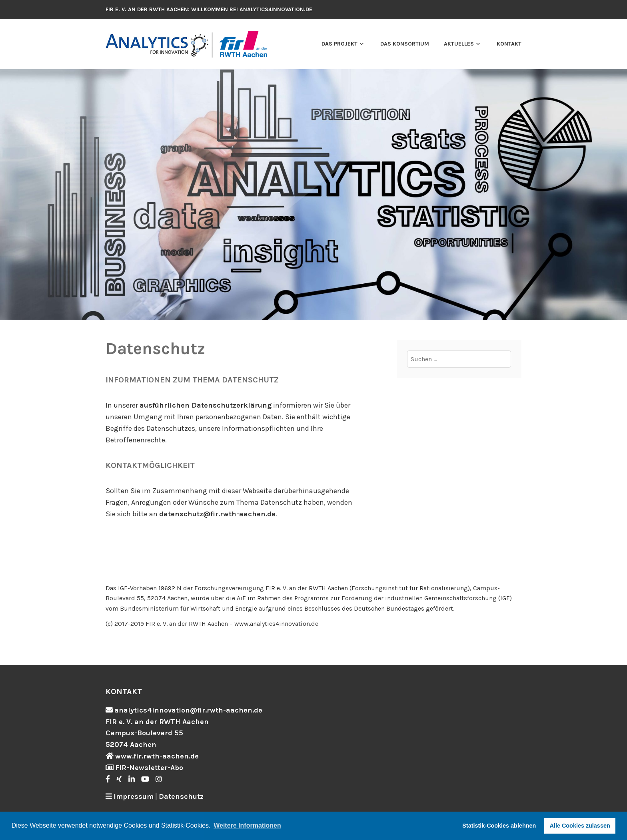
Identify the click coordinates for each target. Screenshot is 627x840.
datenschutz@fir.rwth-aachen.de (217, 514)
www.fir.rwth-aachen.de (157, 756)
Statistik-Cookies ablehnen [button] (499, 826)
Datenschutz (181, 796)
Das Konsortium (405, 44)
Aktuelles (459, 44)
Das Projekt (339, 44)
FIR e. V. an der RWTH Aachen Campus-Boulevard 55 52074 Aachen (157, 733)
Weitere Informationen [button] (247, 825)
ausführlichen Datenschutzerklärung (206, 405)
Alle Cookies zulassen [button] (580, 826)
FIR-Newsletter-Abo (149, 768)
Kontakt (509, 44)
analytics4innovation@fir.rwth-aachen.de (188, 710)
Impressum (134, 796)
